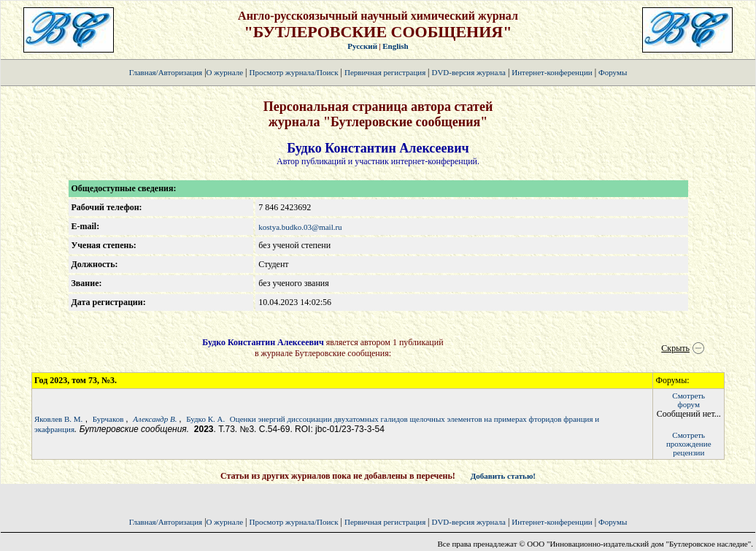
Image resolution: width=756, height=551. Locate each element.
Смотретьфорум (688, 400)
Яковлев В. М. (58, 419)
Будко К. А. (205, 419)
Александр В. (156, 419)
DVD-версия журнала (468, 72)
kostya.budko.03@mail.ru (300, 227)
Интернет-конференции (552, 72)
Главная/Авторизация (166, 72)
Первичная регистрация (386, 72)
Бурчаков (109, 419)
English (395, 46)
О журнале (225, 72)
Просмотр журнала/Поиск (293, 72)
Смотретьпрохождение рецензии (689, 444)
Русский (362, 46)
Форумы (613, 72)
